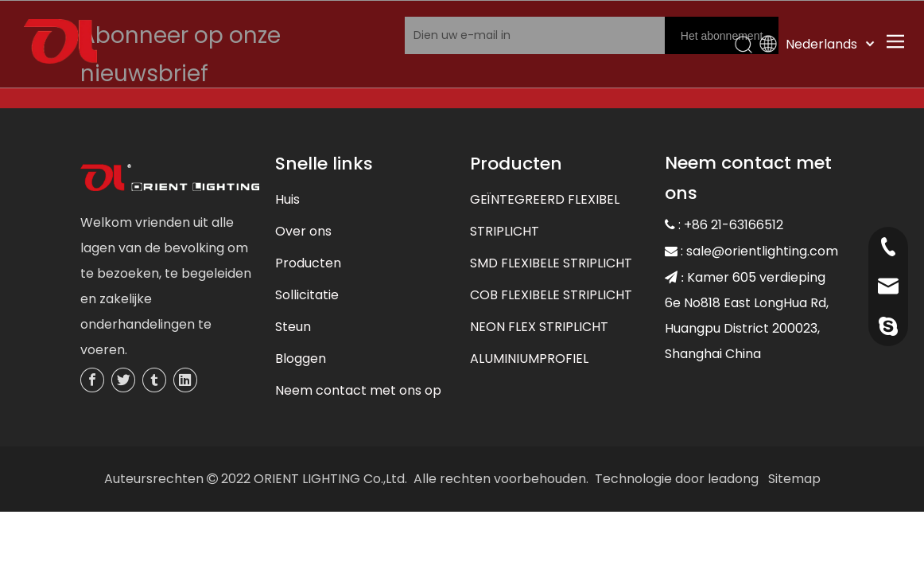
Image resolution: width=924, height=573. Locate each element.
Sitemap (794, 479)
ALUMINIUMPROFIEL (529, 359)
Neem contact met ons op (358, 390)
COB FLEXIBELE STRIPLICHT (551, 295)
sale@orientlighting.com (762, 251)
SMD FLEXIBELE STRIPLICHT (551, 263)
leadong (733, 479)
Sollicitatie (307, 295)
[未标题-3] (170, 179)
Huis (287, 199)
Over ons (303, 231)
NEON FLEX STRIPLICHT (539, 327)
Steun (293, 327)
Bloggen (301, 359)
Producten (308, 263)
